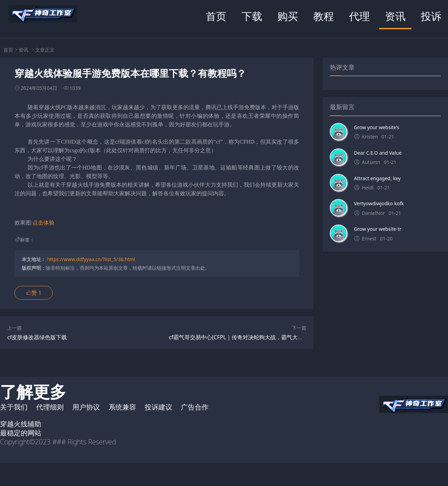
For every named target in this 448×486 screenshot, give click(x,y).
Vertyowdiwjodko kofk (379, 203)
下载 (252, 16)
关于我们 (14, 407)
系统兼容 (122, 407)
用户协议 (86, 407)
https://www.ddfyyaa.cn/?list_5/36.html (91, 259)
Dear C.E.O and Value (378, 153)
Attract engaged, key (377, 178)
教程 (324, 16)
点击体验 (43, 223)
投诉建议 (159, 407)
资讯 (395, 16)
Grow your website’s (377, 127)
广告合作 (195, 407)
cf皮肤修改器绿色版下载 (37, 337)
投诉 (431, 16)
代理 (359, 16)
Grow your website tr (378, 229)
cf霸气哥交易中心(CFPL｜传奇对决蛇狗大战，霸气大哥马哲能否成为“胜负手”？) (267, 337)
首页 (216, 16)
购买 (288, 16)
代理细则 (50, 407)
